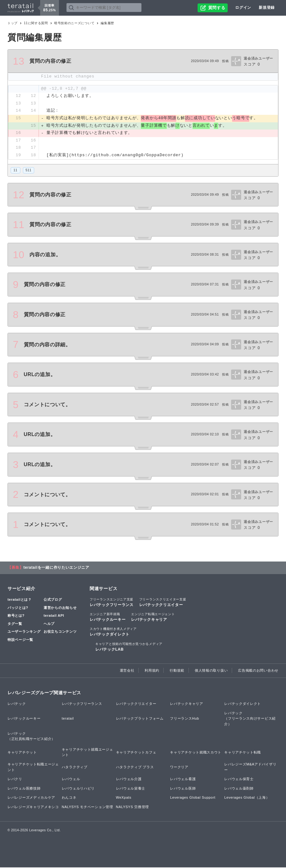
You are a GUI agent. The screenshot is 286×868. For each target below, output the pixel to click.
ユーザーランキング (24, 632)
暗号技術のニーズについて (74, 23)
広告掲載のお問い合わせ (258, 671)
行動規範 (177, 671)
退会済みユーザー (258, 58)
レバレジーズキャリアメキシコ (33, 807)
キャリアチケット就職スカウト (196, 753)
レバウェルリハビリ (78, 789)
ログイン (243, 8)
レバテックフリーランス (112, 603)
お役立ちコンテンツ (60, 632)
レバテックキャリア (153, 618)
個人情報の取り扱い (211, 671)
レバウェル (71, 780)
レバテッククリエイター (163, 603)
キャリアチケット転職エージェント (33, 768)
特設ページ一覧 (20, 640)
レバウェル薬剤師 (239, 789)
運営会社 (127, 671)
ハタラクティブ (75, 768)
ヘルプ (49, 624)
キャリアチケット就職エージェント (87, 753)
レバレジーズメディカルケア (31, 798)
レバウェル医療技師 (24, 789)
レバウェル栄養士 (131, 789)
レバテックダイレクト (113, 632)
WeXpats (124, 798)
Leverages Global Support (193, 798)
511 (29, 171)
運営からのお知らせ (60, 608)
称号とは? (16, 616)
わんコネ (69, 798)
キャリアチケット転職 (243, 753)
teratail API (54, 616)
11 (16, 171)
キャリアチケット (22, 753)
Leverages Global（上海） (247, 798)
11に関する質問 (36, 23)
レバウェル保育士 (239, 780)
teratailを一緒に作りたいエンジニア (56, 568)
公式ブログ (53, 600)
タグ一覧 (15, 624)
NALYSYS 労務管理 (132, 807)
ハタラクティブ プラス (135, 768)
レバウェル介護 (129, 780)
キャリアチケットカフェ (136, 753)
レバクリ (15, 780)
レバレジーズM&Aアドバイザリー (250, 768)
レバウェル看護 (183, 780)
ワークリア (179, 768)
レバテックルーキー (108, 618)
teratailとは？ (20, 600)
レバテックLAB (129, 647)
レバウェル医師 (183, 789)
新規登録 (267, 8)
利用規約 (152, 671)
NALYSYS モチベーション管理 (87, 807)
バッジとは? (18, 608)
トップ (13, 23)
